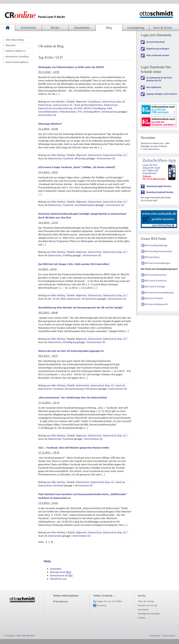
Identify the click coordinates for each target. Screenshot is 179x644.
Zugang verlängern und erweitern (162, 94)
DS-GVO (78, 108)
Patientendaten (68, 112)
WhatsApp (80, 158)
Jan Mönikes (58, 102)
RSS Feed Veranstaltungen (158, 263)
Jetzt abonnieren (151, 149)
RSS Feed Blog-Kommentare (158, 251)
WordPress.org (58, 579)
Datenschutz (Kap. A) (114, 155)
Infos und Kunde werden (158, 55)
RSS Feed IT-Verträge (155, 287)
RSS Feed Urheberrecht (156, 304)
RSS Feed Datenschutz (156, 275)
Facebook (68, 158)
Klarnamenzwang (74, 389)
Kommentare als (61, 575)
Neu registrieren (154, 87)
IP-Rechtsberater (61, 602)
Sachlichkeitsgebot (85, 205)
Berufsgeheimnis (94, 105)
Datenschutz (45, 105)
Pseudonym (91, 389)
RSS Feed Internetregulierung (159, 292)
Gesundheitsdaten (48, 112)
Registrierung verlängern (158, 49)
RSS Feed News (152, 257)
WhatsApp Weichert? (50, 124)
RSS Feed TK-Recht (154, 298)
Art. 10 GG (54, 299)
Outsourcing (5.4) (63, 105)
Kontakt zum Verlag (147, 605)
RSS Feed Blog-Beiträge (156, 245)
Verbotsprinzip (110, 112)
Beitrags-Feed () (61, 572)
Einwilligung (99, 108)
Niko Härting (58, 155)
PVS (80, 112)
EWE (110, 108)
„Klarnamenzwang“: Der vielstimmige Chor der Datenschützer (73, 397)
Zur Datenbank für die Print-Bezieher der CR (159, 79)
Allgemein (81, 102)
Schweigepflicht (92, 112)
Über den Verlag (146, 601)
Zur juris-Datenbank (156, 42)
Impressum (155, 636)
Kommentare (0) (47, 115)
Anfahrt (142, 618)
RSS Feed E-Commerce (156, 281)
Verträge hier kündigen (149, 614)
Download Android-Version (160, 192)
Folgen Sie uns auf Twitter (110, 601)
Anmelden (56, 569)
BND (63, 299)
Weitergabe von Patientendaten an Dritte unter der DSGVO (71, 67)
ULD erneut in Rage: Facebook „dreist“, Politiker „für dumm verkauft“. (77, 167)
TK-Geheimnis (89, 299)
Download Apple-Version (159, 186)
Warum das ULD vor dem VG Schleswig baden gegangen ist (71, 351)
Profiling (67, 255)
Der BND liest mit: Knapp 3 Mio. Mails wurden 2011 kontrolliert (74, 264)
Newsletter (143, 609)
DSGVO (87, 108)
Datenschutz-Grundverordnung (55, 108)
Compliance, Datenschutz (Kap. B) (106, 102)
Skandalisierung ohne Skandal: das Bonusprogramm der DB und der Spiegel (80, 307)
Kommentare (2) (82, 536)
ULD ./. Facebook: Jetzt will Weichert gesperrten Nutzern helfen (74, 448)
